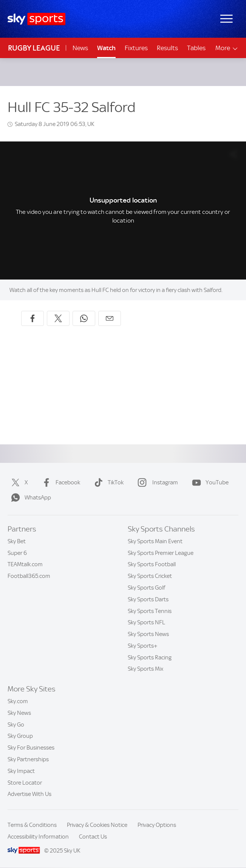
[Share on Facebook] (32, 318)
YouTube (209, 482)
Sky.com (18, 701)
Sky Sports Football (152, 564)
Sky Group (20, 736)
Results (167, 48)
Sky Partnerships (28, 759)
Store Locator (25, 783)
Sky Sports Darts (148, 599)
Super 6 (17, 553)
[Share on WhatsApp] (84, 318)
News (80, 48)
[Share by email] (110, 318)
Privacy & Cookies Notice (97, 825)
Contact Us (93, 837)
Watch (106, 48)
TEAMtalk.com (25, 564)
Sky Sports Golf (146, 588)
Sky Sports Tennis (150, 611)
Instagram (156, 482)
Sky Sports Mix (145, 669)
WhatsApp (29, 498)
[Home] (36, 19)
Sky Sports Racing (150, 658)
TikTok (107, 482)
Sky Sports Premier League (161, 553)
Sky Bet (17, 541)
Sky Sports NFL (146, 622)
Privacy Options (157, 825)
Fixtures (136, 48)
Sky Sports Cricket (150, 576)
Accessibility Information (38, 837)
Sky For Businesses (31, 748)
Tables (196, 48)
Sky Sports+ (143, 646)
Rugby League (34, 48)
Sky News (19, 713)
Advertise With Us (29, 794)
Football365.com (29, 576)
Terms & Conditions (32, 825)
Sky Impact (21, 771)
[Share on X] (58, 318)
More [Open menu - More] (227, 48)
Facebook (60, 482)
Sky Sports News (148, 634)
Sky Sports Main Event (155, 541)
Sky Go (16, 725)
